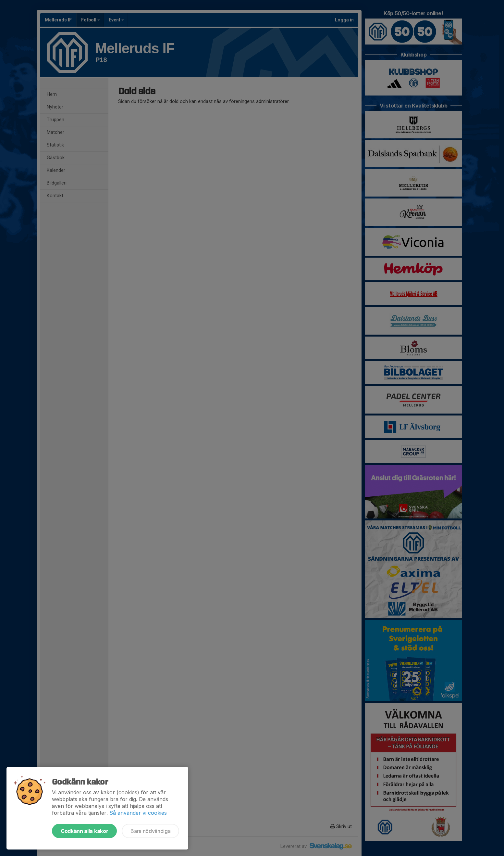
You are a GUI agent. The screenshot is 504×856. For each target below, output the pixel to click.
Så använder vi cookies (138, 813)
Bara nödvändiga (150, 831)
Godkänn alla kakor (84, 831)
